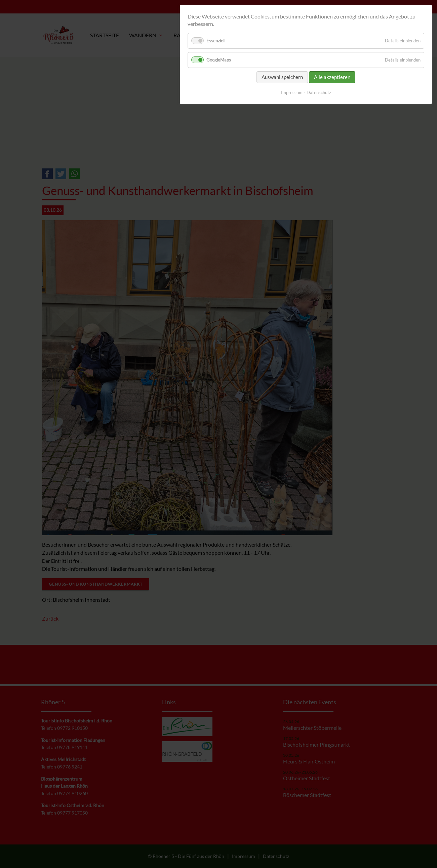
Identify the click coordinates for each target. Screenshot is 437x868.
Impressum (292, 92)
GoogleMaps (219, 60)
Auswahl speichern (282, 77)
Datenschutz (319, 92)
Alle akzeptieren (332, 77)
